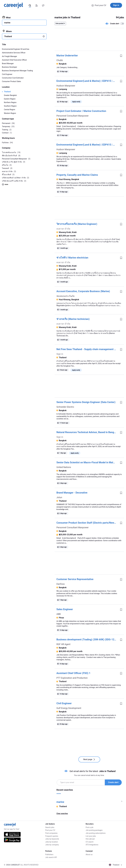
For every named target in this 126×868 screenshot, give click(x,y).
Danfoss (61, 584)
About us (89, 854)
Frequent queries (52, 836)
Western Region (10, 113)
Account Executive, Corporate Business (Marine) (83, 291)
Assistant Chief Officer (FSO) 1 (73, 673)
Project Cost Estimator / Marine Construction (81, 111)
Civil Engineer (64, 703)
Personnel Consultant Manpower (73, 116)
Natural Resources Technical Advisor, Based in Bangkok (87, 432)
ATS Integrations (92, 845)
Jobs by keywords (52, 839)
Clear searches (62, 813)
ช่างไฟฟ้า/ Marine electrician (72, 258)
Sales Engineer (65, 609)
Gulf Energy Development (69, 708)
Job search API (51, 857)
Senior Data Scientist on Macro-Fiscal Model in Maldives (87, 462)
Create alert (113, 782)
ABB (59, 614)
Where (7, 31)
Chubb (60, 60)
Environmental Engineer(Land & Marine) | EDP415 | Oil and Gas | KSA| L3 (87, 81)
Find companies (51, 833)
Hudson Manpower (66, 86)
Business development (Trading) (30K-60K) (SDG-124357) (87, 639)
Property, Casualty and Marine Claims (77, 175)
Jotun (59, 497)
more (5, 184)
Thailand (7, 92)
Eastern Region (10, 99)
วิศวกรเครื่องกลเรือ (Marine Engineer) (77, 224)
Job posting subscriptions (96, 833)
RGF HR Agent (63, 644)
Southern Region (10, 106)
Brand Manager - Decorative (72, 493)
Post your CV (99, 5)
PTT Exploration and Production (72, 678)
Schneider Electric (65, 407)
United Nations (64, 467)
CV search (90, 842)
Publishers (49, 854)
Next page (89, 759)
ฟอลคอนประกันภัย (66, 296)
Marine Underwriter (67, 56)
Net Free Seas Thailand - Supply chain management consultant (87, 349)
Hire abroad (90, 839)
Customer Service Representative (75, 579)
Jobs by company (52, 845)
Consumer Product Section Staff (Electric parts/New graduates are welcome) (87, 523)
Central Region (10, 110)
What (7, 17)
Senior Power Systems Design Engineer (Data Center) (86, 402)
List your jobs (91, 836)
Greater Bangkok (10, 95)
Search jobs (50, 827)
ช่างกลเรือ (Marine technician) (73, 319)
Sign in (116, 5)
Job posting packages (94, 830)
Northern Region (10, 102)
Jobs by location (52, 842)
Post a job (89, 827)
